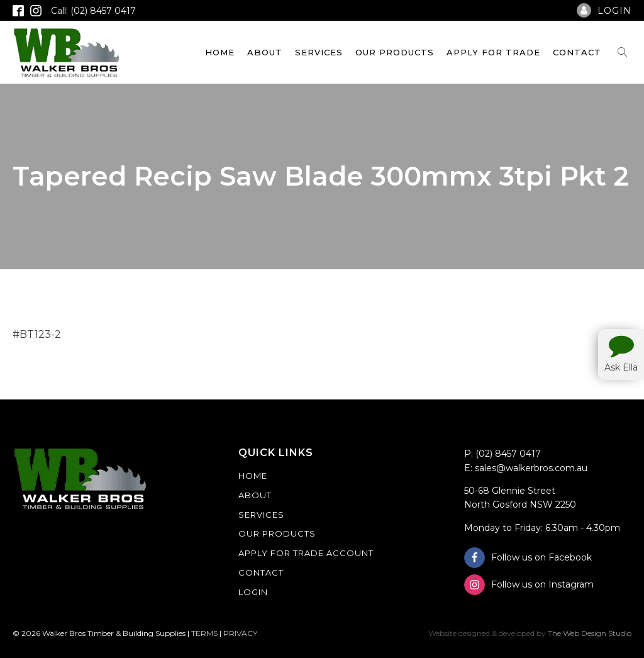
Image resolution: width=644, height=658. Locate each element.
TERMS (204, 633)
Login (253, 592)
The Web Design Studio (590, 633)
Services (319, 52)
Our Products (395, 52)
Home (220, 52)
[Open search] (623, 52)
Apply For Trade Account (306, 553)
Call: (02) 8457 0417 (93, 11)
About (265, 52)
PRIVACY (240, 633)
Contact (577, 52)
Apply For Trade (493, 52)
